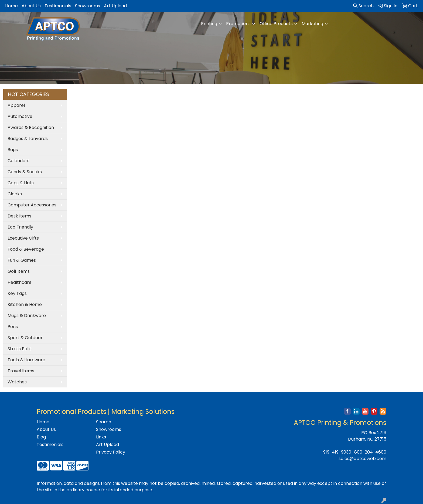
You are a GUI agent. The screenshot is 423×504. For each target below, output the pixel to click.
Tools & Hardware (26, 360)
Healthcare (20, 282)
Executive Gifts (23, 238)
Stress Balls (20, 349)
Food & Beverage (26, 249)
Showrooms (88, 6)
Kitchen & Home (25, 304)
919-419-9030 (337, 452)
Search (363, 6)
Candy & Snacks (25, 172)
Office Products (276, 24)
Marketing (312, 24)
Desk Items (19, 216)
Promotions (238, 24)
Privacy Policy (111, 452)
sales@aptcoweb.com (362, 459)
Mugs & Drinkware (27, 316)
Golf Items (19, 271)
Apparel (16, 105)
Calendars (18, 161)
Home (11, 6)
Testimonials (58, 6)
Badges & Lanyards (28, 139)
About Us (31, 6)
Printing (209, 24)
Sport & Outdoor (25, 338)
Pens (13, 327)
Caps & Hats (21, 183)
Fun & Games (22, 260)
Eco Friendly (20, 227)
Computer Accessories (32, 205)
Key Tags (17, 293)
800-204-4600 (370, 452)
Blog (41, 437)
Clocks (15, 194)
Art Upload (115, 6)
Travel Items (21, 371)
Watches (17, 382)
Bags (13, 150)
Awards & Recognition (31, 127)
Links (101, 437)
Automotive (20, 116)
